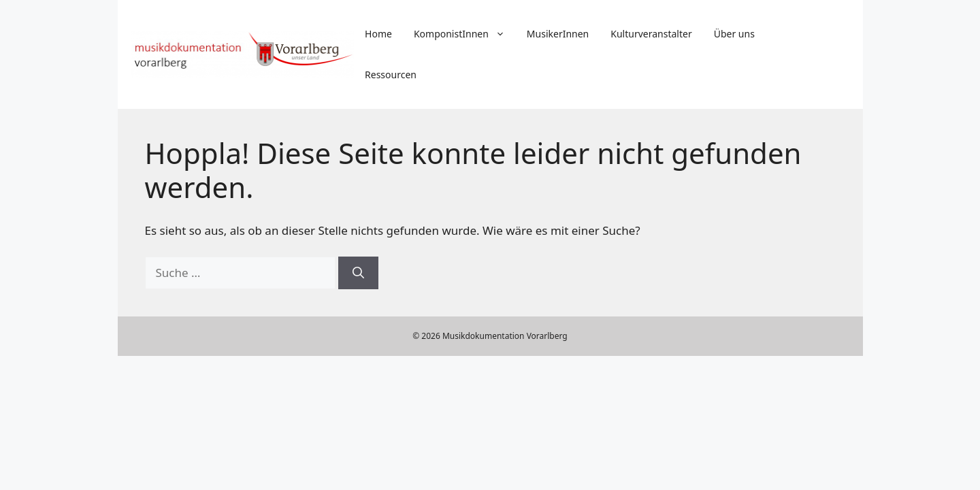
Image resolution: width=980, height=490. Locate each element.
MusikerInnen (558, 34)
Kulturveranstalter (651, 34)
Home (378, 34)
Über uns (734, 34)
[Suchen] (358, 273)
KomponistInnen (465, 34)
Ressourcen (391, 75)
